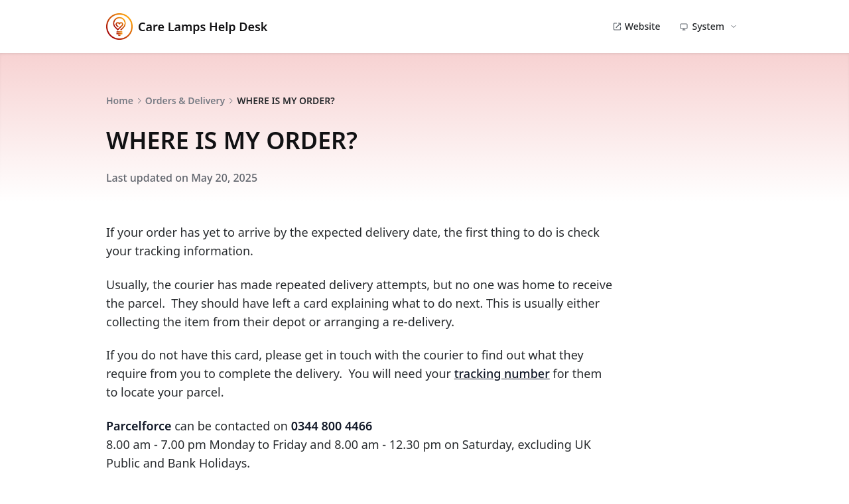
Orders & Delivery (185, 100)
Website (636, 26)
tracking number (502, 373)
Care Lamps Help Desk (187, 27)
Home (120, 100)
